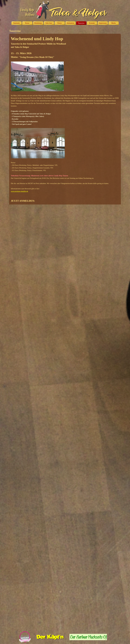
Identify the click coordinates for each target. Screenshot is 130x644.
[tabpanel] (65, 119)
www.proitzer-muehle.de (19, 191)
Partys (60, 23)
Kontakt (92, 23)
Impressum (103, 23)
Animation (70, 23)
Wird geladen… (70, 417)
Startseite (17, 23)
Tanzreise (81, 23)
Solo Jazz (49, 23)
